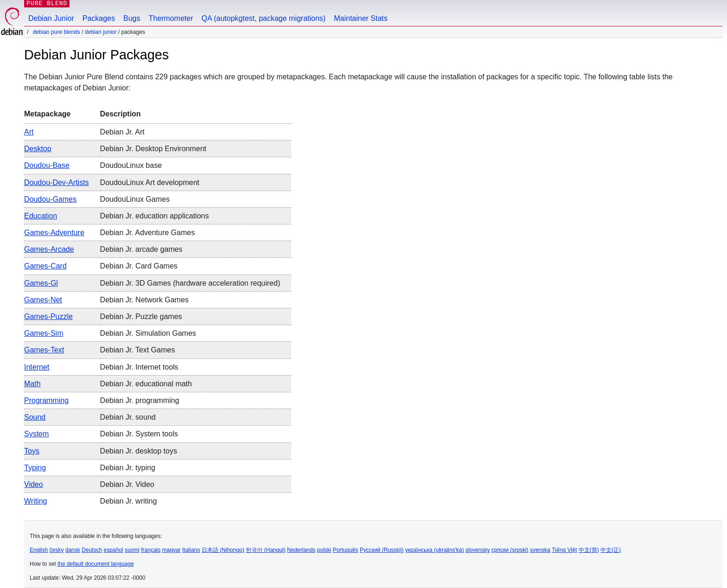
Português (346, 550)
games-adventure (54, 233)
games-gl (41, 283)
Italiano (191, 550)
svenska (540, 550)
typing (35, 468)
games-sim (44, 333)
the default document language (96, 564)
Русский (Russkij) (382, 550)
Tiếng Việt (564, 550)
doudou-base (47, 165)
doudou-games (50, 199)
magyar (172, 550)
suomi (132, 550)
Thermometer (171, 18)
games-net (43, 300)
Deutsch (92, 550)
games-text (44, 350)
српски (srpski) (510, 550)
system (36, 434)
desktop (38, 149)
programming (46, 400)
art (29, 132)
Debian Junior (51, 18)
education (41, 216)
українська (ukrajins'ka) (435, 550)
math (32, 384)
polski (324, 550)
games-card (45, 266)
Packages (99, 18)
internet (37, 367)
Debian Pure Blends (57, 32)
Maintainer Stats (361, 18)
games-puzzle (48, 316)
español (113, 550)
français (151, 550)
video (34, 484)
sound (35, 417)
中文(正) (611, 550)
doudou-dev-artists (57, 182)
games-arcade (49, 249)
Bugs (132, 18)
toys (32, 451)
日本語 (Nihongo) (223, 550)
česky (57, 550)
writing (36, 501)
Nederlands (301, 550)
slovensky (478, 550)
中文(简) (589, 550)
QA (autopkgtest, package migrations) (264, 18)
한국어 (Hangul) (265, 550)
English (39, 550)
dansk (73, 550)
